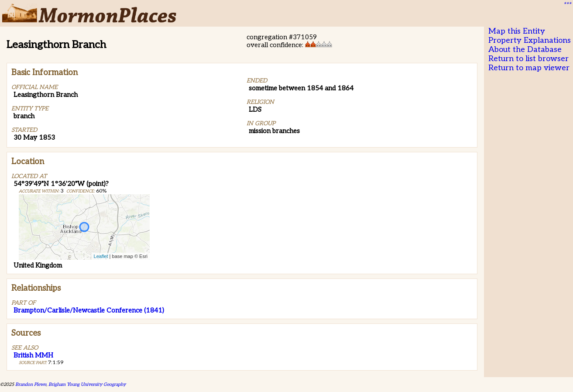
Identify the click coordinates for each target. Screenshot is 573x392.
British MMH (33, 355)
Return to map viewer (529, 68)
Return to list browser (528, 59)
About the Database (525, 50)
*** (567, 5)
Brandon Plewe (31, 384)
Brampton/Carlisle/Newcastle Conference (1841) (89, 310)
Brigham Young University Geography (87, 384)
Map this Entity (517, 31)
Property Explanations (530, 40)
